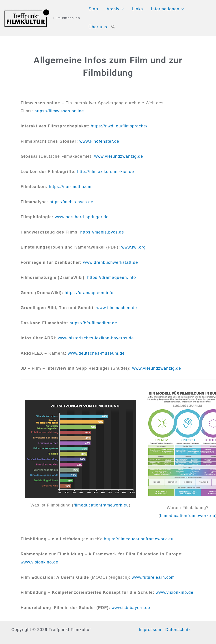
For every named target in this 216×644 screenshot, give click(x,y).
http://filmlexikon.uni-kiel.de (106, 172)
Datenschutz (178, 630)
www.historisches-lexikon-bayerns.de (96, 338)
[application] (122, 9)
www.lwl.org (134, 247)
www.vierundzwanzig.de (119, 156)
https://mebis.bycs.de (71, 202)
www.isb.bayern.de (131, 608)
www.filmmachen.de (117, 308)
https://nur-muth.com (70, 187)
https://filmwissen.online (59, 111)
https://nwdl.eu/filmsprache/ (119, 126)
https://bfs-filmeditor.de (93, 323)
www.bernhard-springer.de (82, 217)
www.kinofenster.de (99, 141)
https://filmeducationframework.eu (139, 539)
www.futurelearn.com (153, 577)
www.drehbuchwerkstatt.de (111, 262)
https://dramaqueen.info (112, 277)
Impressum (150, 630)
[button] (113, 27)
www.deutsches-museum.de (96, 353)
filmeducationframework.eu (101, 505)
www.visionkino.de (39, 562)
